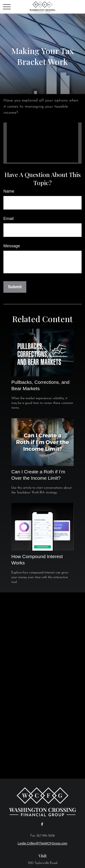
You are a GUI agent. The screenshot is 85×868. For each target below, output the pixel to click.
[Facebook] (42, 824)
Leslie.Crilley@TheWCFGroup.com (42, 843)
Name (9, 191)
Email (8, 219)
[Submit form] (15, 287)
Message (12, 246)
